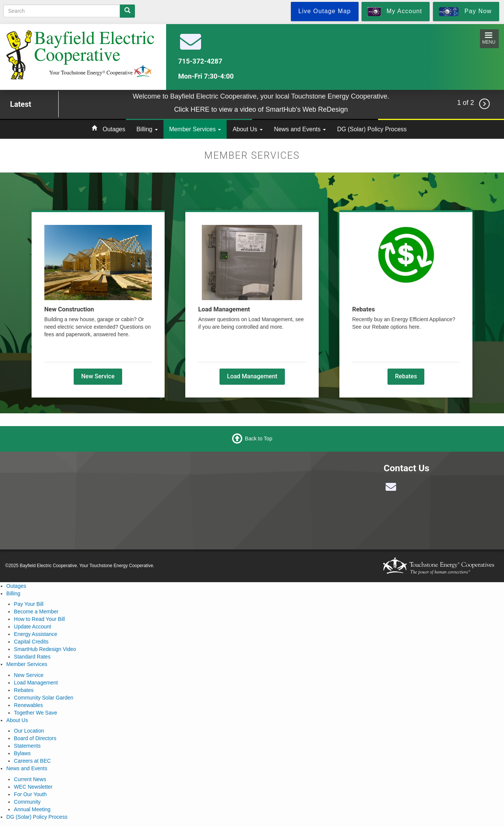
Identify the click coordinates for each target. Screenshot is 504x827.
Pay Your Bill (29, 604)
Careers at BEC (32, 761)
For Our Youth (30, 794)
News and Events (300, 129)
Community (27, 802)
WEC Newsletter (33, 787)
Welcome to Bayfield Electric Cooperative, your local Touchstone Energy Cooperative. (261, 96)
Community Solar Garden (44, 698)
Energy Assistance (36, 634)
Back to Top (259, 439)
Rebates (406, 376)
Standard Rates (32, 657)
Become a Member (36, 612)
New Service (98, 376)
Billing (147, 129)
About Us (248, 129)
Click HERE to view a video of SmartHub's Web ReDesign (261, 109)
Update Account (33, 627)
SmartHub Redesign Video (45, 649)
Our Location (29, 731)
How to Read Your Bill (39, 619)
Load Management (252, 376)
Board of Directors (35, 738)
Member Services (195, 129)
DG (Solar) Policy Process (372, 129)
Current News (30, 779)
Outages (114, 129)
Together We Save (36, 713)
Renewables (28, 705)
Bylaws (22, 753)
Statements (27, 746)
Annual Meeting (32, 809)
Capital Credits (31, 642)
